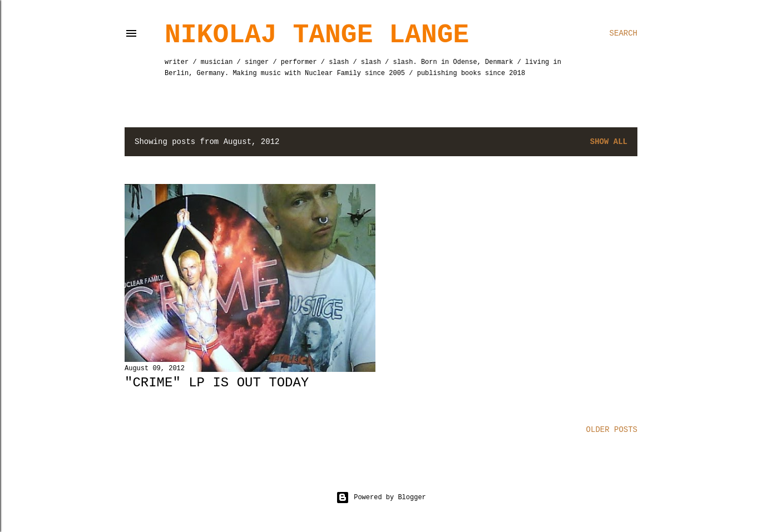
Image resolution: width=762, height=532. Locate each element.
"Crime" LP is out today (217, 383)
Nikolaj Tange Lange (317, 35)
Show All (609, 142)
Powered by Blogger (381, 498)
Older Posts (612, 430)
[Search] (624, 33)
